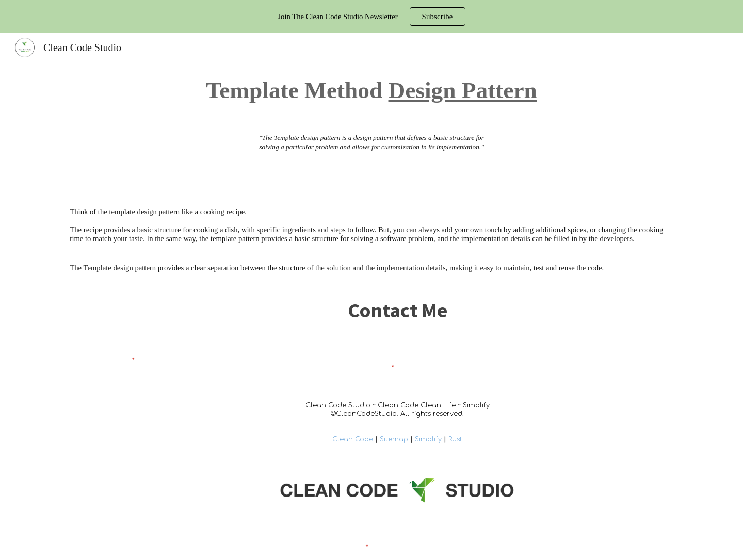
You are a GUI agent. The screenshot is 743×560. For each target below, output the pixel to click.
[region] (372, 17)
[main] (372, 90)
